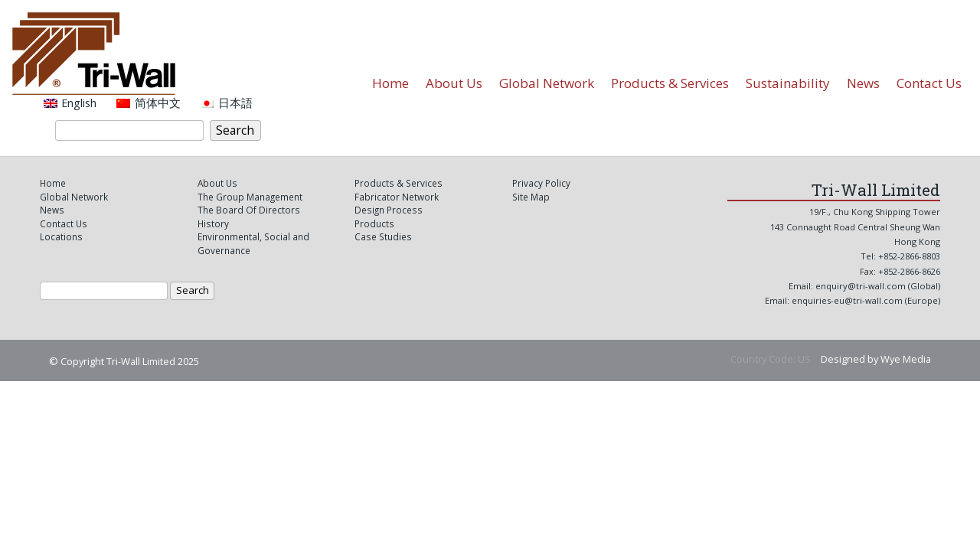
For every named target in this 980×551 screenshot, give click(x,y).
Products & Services (670, 83)
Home (390, 83)
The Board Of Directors (249, 210)
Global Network (547, 83)
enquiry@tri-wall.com (861, 286)
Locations (61, 236)
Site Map (531, 197)
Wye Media (906, 359)
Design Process (389, 210)
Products (374, 223)
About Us (454, 83)
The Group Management (250, 197)
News (863, 83)
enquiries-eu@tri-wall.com (848, 300)
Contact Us (929, 83)
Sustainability (788, 83)
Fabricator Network (397, 197)
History (213, 223)
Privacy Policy (541, 183)
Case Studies (383, 236)
